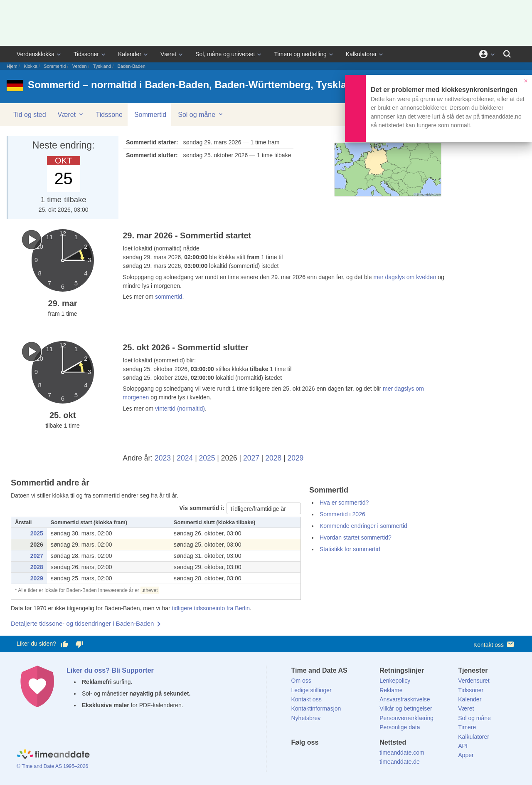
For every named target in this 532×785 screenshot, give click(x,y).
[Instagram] (340, 758)
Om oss (301, 681)
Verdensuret (474, 681)
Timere (467, 727)
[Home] (53, 755)
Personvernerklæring (406, 718)
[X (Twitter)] (311, 758)
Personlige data (400, 727)
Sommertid (55, 66)
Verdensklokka (36, 54)
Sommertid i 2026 (342, 514)
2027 (251, 458)
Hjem (12, 66)
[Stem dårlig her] (79, 644)
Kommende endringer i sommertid (363, 526)
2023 (163, 458)
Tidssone (109, 115)
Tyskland (102, 66)
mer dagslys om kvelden (404, 277)
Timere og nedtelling (300, 54)
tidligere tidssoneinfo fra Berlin (211, 608)
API (463, 746)
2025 (207, 458)
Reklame (391, 690)
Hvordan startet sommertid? (356, 537)
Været (168, 54)
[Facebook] (298, 758)
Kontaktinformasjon (316, 708)
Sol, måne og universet (225, 54)
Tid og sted (30, 115)
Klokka (31, 66)
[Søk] (507, 54)
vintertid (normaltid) (180, 409)
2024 (185, 458)
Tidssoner (86, 54)
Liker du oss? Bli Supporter (110, 670)
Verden (80, 66)
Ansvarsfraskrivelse (405, 699)
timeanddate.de (400, 762)
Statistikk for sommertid (350, 549)
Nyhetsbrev (306, 718)
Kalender (130, 54)
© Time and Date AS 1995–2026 (52, 766)
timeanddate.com (402, 753)
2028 (273, 458)
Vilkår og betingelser (406, 708)
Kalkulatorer (361, 54)
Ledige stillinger (312, 690)
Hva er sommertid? (344, 503)
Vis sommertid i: (202, 508)
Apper (466, 755)
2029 (295, 458)
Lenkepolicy (395, 681)
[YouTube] (354, 758)
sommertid (169, 297)
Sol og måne (201, 114)
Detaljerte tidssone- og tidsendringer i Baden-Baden (82, 623)
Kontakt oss (494, 644)
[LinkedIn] (325, 758)
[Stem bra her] (64, 644)
